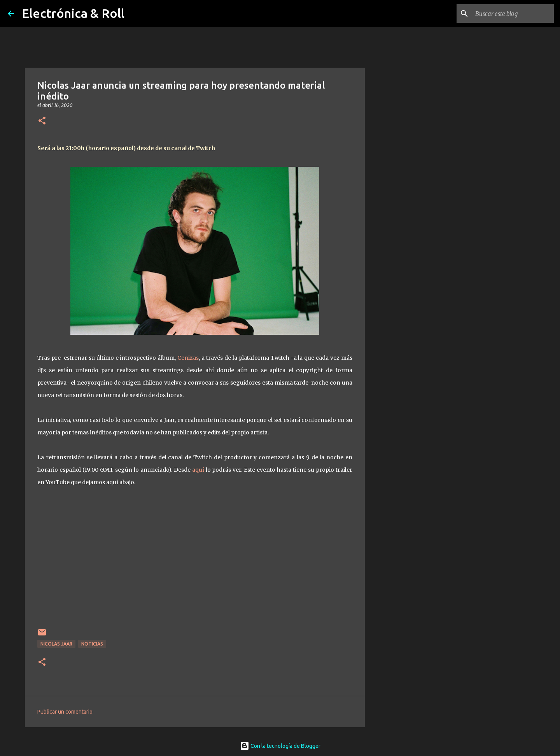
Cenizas (188, 358)
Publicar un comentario (65, 712)
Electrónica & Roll (73, 13)
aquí (199, 470)
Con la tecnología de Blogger (280, 746)
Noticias (92, 644)
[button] (42, 121)
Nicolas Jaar (56, 644)
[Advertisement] (404, 336)
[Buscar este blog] (513, 14)
